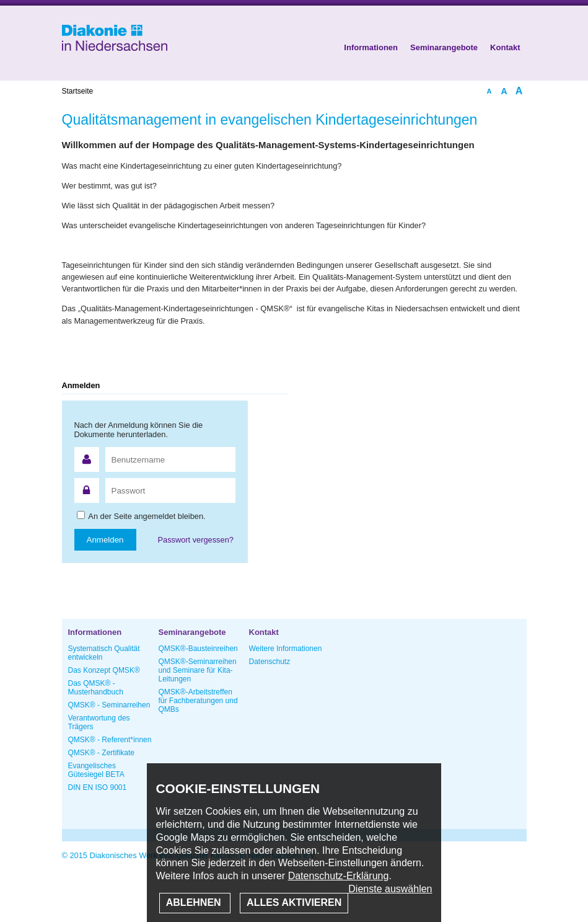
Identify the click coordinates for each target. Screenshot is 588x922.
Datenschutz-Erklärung (339, 876)
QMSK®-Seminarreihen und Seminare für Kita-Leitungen (198, 670)
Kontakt (505, 47)
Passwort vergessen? (196, 540)
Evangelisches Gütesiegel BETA (96, 770)
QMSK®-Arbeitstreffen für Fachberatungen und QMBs (198, 701)
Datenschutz (270, 662)
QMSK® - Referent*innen (110, 740)
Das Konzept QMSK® (104, 670)
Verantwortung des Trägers (99, 722)
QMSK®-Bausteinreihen (198, 649)
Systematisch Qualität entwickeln (104, 653)
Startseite (78, 91)
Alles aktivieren (294, 902)
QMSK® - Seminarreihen (109, 705)
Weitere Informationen (286, 649)
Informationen (371, 47)
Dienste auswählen (390, 889)
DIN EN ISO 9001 (98, 787)
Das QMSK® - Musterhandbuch (96, 688)
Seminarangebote (444, 47)
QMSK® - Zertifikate (102, 753)
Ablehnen (195, 902)
